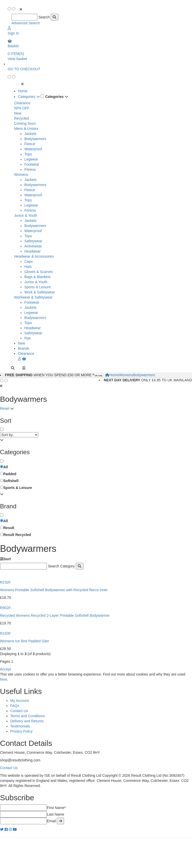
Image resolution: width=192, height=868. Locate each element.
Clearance (22, 103)
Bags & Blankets (38, 277)
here (4, 679)
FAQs (15, 706)
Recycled (22, 118)
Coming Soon (25, 123)
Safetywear (33, 241)
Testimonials (20, 726)
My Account (19, 701)
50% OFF (22, 108)
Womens (21, 175)
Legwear (31, 159)
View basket (17, 59)
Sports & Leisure (38, 287)
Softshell (11, 481)
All (6, 467)
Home (23, 91)
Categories (29, 97)
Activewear (33, 246)
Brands (24, 348)
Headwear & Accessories (34, 256)
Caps (29, 261)
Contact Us (19, 711)
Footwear (32, 164)
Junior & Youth (26, 215)
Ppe (28, 338)
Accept (6, 669)
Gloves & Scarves (39, 272)
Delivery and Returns (27, 721)
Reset (5, 408)
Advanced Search (26, 23)
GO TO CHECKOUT (24, 69)
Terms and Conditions (28, 716)
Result (9, 528)
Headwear (33, 251)
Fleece (30, 144)
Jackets (30, 134)
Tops (28, 154)
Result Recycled (17, 535)
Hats (28, 267)
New (18, 113)
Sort (5, 559)
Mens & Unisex (26, 129)
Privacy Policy (21, 731)
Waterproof (33, 149)
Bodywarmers (35, 139)
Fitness (30, 169)
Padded (10, 474)
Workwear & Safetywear (33, 297)
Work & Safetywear (40, 292)
